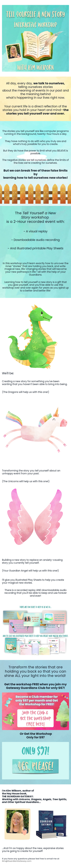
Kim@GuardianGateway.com (17, 861)
